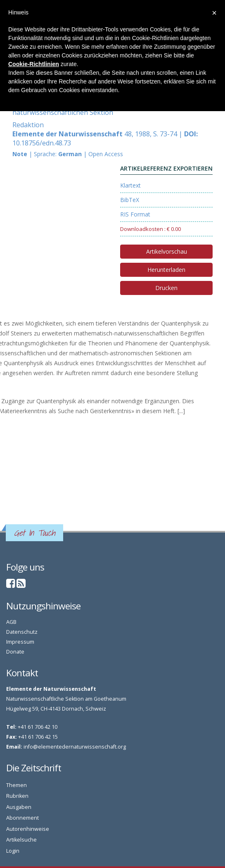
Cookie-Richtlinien (34, 64)
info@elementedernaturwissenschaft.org (75, 747)
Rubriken (17, 796)
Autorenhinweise (28, 829)
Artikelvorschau (167, 251)
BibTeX (130, 200)
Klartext (130, 185)
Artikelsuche (21, 840)
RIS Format (135, 214)
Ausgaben (19, 807)
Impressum (20, 642)
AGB (11, 622)
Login (13, 851)
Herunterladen (166, 270)
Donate (15, 652)
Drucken (166, 288)
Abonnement (22, 818)
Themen (17, 785)
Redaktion (28, 125)
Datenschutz (22, 632)
